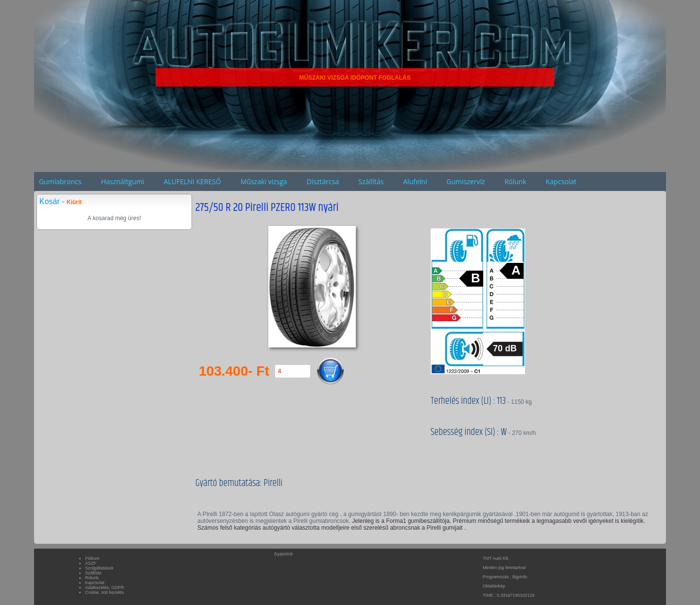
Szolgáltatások (99, 568)
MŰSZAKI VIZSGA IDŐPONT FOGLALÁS (355, 78)
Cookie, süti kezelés (105, 592)
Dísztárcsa (323, 181)
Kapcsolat (561, 181)
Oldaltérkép (494, 586)
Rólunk (516, 181)
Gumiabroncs (60, 181)
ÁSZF (91, 563)
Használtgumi (123, 181)
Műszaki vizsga (264, 181)
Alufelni (415, 181)
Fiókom (92, 558)
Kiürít (74, 202)
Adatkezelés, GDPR (105, 588)
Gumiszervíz (465, 181)
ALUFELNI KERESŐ (192, 181)
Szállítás (371, 181)
